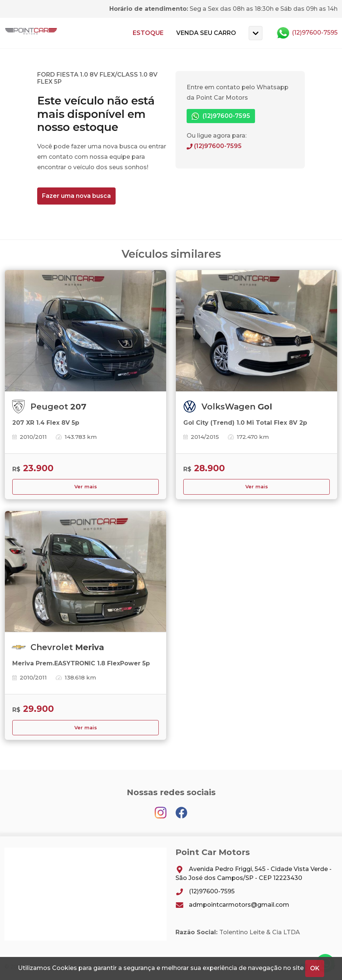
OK (315, 968)
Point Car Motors (31, 33)
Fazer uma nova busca (76, 196)
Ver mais (86, 487)
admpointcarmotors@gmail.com (232, 905)
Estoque (148, 33)
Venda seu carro (206, 33)
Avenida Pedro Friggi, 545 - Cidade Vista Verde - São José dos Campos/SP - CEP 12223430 (254, 873)
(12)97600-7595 (306, 33)
